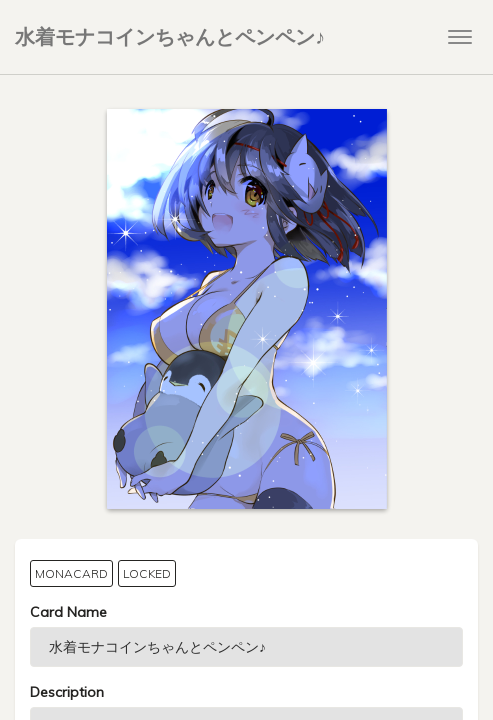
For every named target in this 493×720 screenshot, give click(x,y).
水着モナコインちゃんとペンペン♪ (170, 36)
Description (67, 692)
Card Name (68, 612)
